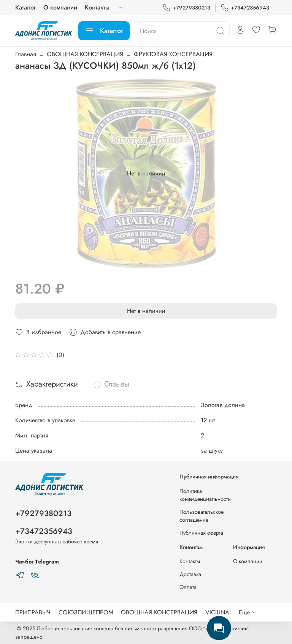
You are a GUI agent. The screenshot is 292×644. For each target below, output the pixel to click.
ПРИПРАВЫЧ (33, 612)
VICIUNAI (218, 612)
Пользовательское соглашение (202, 516)
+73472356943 (245, 8)
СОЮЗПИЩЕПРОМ (86, 612)
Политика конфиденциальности (205, 495)
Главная (26, 54)
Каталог (25, 7)
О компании (60, 7)
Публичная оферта (201, 533)
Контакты (97, 7)
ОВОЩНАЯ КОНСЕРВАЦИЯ (85, 54)
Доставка (190, 574)
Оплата (188, 587)
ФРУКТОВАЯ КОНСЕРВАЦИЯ (173, 54)
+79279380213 (186, 8)
